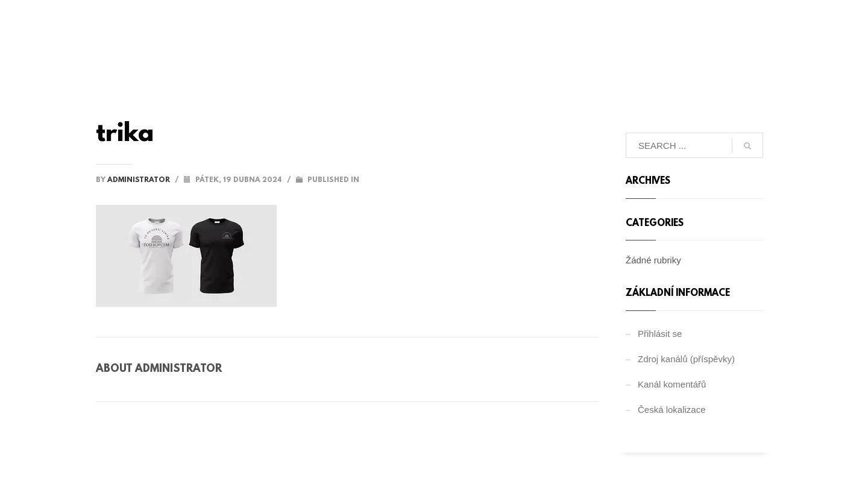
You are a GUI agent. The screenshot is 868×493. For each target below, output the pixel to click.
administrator (140, 180)
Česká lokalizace (672, 410)
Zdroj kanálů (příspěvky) (686, 359)
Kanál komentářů (672, 384)
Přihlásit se (660, 334)
